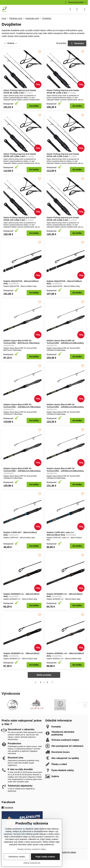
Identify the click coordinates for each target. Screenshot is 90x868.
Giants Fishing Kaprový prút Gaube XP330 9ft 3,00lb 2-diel (20, 92)
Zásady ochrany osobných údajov (32, 849)
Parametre (77, 43)
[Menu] (85, 9)
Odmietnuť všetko (17, 857)
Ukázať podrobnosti (32, 863)
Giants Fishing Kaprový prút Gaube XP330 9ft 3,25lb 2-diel (63, 92)
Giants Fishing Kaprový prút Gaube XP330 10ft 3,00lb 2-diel (20, 155)
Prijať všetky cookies (45, 857)
